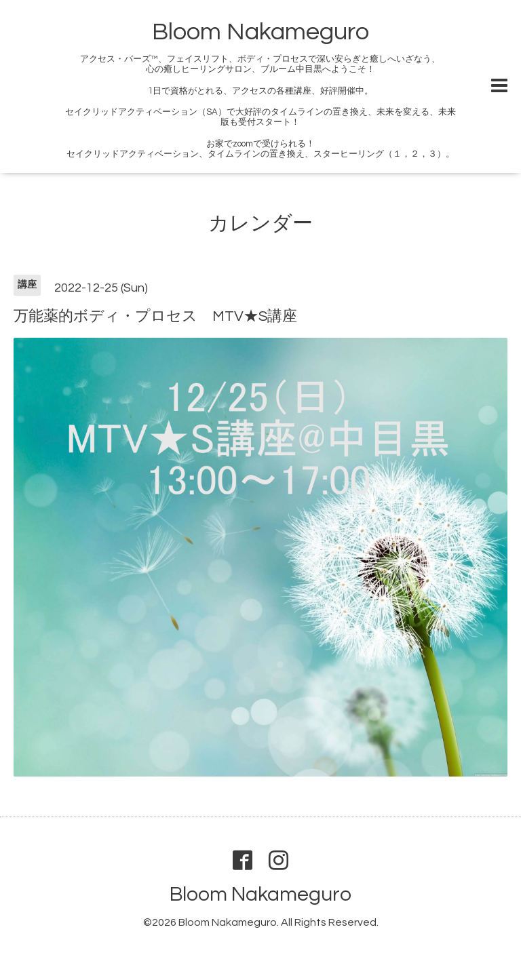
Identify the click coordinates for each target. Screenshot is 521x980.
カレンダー (260, 223)
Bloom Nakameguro (260, 32)
